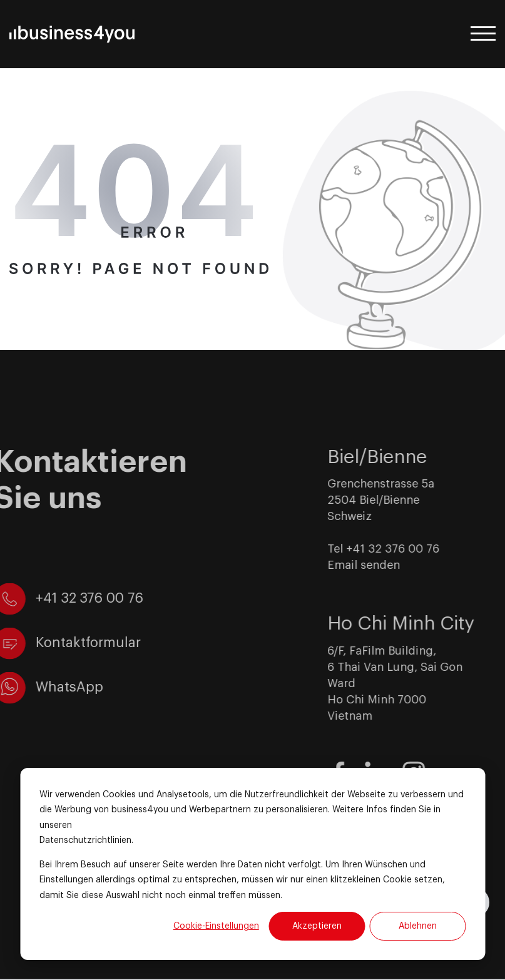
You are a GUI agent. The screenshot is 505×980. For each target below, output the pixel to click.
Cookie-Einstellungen (216, 926)
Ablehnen (418, 926)
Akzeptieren (317, 926)
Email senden (380, 565)
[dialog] (253, 864)
